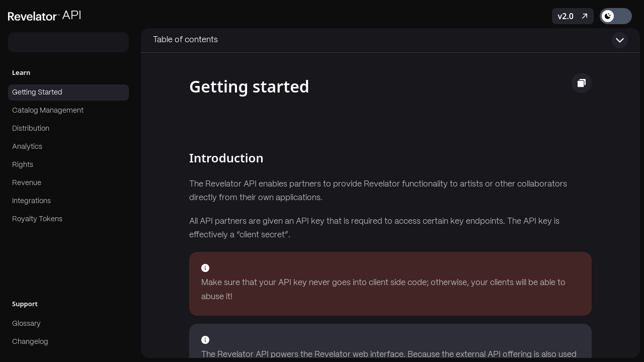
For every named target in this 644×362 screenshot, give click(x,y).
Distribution (31, 129)
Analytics (27, 147)
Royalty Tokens (37, 219)
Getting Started (37, 93)
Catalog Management (48, 111)
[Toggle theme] (616, 16)
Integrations (31, 201)
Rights (23, 165)
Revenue (27, 183)
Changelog (30, 342)
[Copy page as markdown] (582, 83)
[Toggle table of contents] (390, 40)
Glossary (26, 324)
